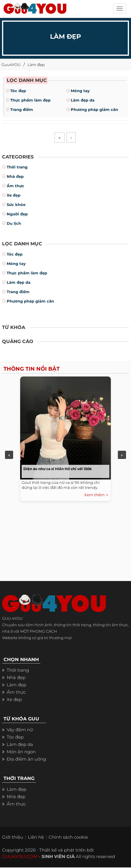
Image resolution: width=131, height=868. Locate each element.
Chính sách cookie (68, 838)
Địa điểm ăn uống (26, 760)
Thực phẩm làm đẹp (30, 100)
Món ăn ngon (21, 752)
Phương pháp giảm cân (94, 109)
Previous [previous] (9, 456)
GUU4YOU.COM (20, 857)
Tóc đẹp (18, 91)
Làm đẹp (36, 65)
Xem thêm (96, 496)
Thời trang (17, 168)
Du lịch (14, 224)
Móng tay (80, 91)
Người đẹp (17, 215)
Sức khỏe (16, 205)
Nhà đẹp (15, 177)
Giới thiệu (13, 838)
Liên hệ (36, 838)
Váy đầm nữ (20, 730)
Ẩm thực (15, 187)
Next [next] (122, 456)
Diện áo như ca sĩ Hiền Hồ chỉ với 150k (58, 470)
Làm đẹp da (83, 100)
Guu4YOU (11, 65)
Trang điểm (22, 109)
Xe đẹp (14, 196)
